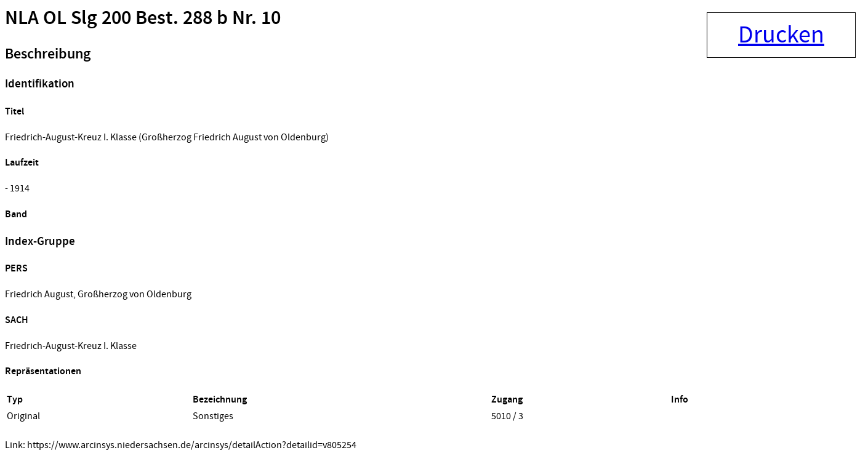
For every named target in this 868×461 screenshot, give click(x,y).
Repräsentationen (43, 371)
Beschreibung (48, 54)
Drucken (781, 35)
